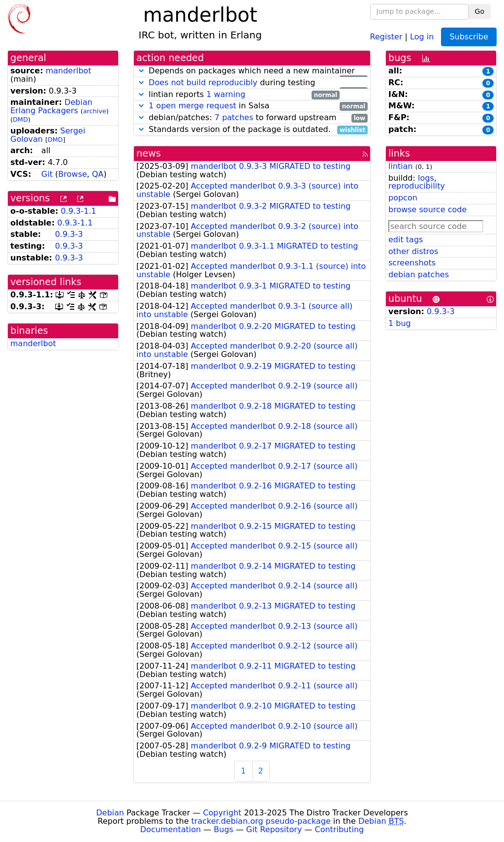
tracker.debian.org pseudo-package (261, 821)
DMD (20, 119)
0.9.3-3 (69, 234)
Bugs (223, 829)
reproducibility (417, 186)
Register (386, 36)
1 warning (226, 94)
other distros (413, 251)
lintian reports (238, 95)
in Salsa (252, 106)
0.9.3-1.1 (79, 211)
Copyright (222, 813)
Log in (422, 36)
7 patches (234, 117)
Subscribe (469, 37)
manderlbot (69, 71)
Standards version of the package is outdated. (252, 130)
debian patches (419, 275)
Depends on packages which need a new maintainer (252, 71)
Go (480, 11)
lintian (401, 166)
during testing (252, 83)
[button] (141, 71)
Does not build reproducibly (203, 82)
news (149, 153)
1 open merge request (192, 106)
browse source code (427, 210)
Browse (72, 174)
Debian (110, 813)
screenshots (412, 263)
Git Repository (274, 829)
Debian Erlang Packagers (51, 106)
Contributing (340, 829)
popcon (403, 198)
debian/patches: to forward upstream (252, 118)
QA (98, 174)
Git (47, 174)
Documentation (171, 829)
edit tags (406, 240)
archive (95, 111)
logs (426, 178)
